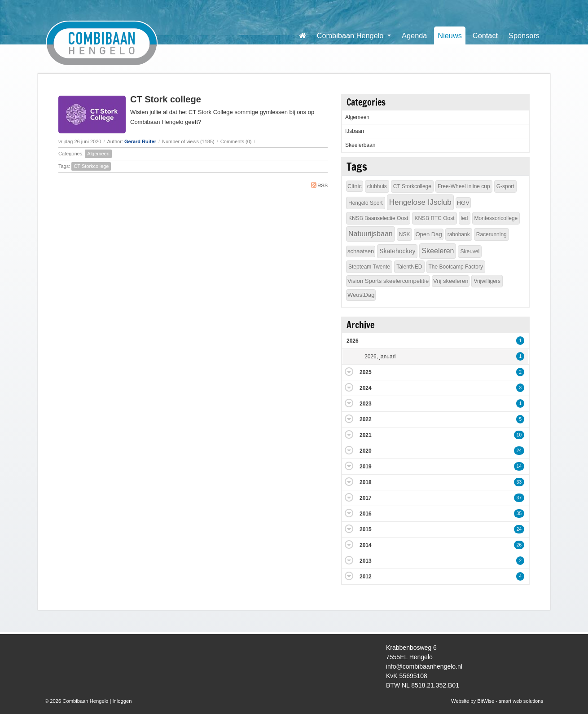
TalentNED (409, 267)
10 (519, 435)
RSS (319, 185)
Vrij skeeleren (451, 281)
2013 (366, 561)
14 (519, 466)
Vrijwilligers (487, 281)
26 (519, 545)
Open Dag (428, 234)
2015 (366, 529)
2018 (366, 482)
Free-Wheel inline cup (464, 186)
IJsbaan (355, 131)
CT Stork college (166, 99)
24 (519, 451)
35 (519, 513)
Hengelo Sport (366, 203)
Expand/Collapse (349, 372)
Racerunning (491, 234)
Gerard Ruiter (140, 141)
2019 (366, 467)
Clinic (355, 186)
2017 (366, 498)
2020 (366, 451)
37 (519, 498)
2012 (366, 577)
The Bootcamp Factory (456, 267)
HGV (463, 203)
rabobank (459, 234)
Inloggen (122, 701)
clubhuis (377, 186)
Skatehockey (397, 251)
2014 (366, 545)
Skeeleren (438, 251)
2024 (366, 388)
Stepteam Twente (369, 267)
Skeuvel (470, 251)
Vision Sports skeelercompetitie (388, 281)
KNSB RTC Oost (434, 218)
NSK (405, 234)
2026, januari (380, 357)
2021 (366, 435)
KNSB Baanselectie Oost (378, 218)
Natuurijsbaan (371, 234)
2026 (353, 341)
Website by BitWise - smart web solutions (497, 701)
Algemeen (98, 154)
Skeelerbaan (360, 145)
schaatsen (361, 251)
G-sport (505, 186)
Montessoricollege (496, 218)
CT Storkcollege (91, 166)
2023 (366, 404)
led (465, 218)
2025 (366, 372)
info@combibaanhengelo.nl (424, 666)
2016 (366, 514)
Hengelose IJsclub (420, 202)
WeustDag (361, 295)
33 (519, 482)
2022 (366, 419)
